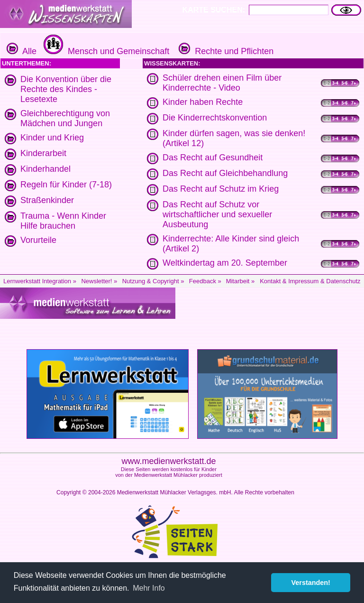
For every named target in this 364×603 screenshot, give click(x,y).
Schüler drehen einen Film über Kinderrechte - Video (222, 83)
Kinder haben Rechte (203, 102)
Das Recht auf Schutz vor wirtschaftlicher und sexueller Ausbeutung (217, 214)
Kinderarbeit (43, 153)
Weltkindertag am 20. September (225, 263)
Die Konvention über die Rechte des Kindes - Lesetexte (66, 89)
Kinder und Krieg (52, 138)
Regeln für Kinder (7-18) (66, 185)
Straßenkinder (47, 200)
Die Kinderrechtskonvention (215, 118)
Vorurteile (38, 240)
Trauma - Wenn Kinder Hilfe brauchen (63, 221)
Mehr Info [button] (149, 588)
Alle (22, 51)
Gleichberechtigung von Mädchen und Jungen (65, 118)
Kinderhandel (45, 169)
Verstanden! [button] (311, 583)
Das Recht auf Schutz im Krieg (221, 189)
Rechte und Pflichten (225, 51)
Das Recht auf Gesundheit (213, 158)
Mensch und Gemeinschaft (105, 51)
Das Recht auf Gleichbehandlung (225, 173)
